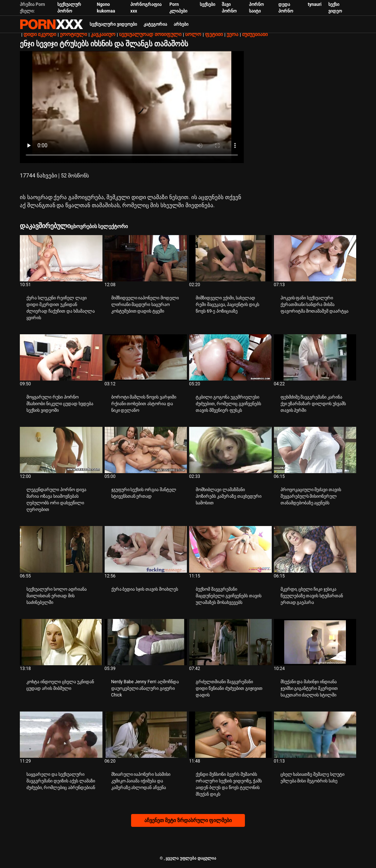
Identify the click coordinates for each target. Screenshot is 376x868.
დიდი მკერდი (40, 34)
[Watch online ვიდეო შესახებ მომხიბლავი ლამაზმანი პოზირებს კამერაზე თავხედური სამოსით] (230, 450)
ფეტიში (214, 34)
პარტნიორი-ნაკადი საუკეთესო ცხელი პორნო (51, 24)
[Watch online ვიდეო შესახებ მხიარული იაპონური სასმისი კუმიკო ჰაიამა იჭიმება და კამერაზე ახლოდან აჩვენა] (146, 735)
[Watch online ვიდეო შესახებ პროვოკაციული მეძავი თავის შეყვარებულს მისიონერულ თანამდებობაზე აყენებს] (315, 450)
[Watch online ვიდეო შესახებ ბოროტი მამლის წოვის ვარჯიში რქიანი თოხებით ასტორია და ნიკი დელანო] (146, 357)
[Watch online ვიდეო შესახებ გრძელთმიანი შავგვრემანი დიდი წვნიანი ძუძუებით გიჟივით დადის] (230, 642)
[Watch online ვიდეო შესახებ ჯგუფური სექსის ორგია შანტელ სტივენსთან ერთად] (146, 450)
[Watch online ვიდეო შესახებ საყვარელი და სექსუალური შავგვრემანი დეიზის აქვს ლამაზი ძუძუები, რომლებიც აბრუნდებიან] (61, 735)
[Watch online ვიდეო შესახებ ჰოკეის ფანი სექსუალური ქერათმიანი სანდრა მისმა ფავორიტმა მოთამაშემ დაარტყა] (315, 258)
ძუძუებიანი (255, 34)
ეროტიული (73, 34)
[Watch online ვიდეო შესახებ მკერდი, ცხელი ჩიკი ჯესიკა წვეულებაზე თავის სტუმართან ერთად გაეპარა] (315, 549)
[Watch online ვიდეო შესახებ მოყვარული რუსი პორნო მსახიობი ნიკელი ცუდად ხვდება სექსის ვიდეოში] (61, 357)
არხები (181, 24)
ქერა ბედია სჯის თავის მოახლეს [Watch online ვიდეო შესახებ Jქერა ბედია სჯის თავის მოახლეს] (145, 589)
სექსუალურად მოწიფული (150, 34)
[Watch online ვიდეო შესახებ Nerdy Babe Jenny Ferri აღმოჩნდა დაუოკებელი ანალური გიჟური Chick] (146, 642)
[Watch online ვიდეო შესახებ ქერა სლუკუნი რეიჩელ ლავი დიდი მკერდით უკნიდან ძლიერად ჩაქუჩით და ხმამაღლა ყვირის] (61, 258)
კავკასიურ (103, 34)
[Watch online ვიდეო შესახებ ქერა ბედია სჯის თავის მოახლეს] (146, 549)
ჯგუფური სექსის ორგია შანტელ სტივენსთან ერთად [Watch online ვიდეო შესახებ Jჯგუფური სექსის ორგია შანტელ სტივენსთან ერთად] (144, 493)
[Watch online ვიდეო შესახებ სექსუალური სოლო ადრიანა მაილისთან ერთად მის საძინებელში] (61, 549)
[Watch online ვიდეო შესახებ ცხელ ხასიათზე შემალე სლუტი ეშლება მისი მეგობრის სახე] (315, 735)
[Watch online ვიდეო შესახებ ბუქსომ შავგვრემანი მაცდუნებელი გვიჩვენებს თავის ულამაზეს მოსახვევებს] (230, 549)
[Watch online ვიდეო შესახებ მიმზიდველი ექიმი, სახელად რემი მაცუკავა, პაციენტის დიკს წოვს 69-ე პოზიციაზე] (230, 258)
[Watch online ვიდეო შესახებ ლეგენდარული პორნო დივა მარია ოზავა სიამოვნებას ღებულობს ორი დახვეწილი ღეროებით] (61, 450)
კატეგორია (155, 24)
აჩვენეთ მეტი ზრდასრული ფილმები (188, 820)
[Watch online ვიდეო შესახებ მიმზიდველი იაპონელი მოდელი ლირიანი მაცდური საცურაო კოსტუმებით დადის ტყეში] (146, 258)
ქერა (232, 34)
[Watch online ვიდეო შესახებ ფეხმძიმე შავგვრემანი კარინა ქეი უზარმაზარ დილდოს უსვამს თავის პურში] (315, 357)
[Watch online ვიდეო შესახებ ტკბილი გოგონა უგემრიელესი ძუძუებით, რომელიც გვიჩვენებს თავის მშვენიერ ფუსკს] (230, 357)
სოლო (193, 34)
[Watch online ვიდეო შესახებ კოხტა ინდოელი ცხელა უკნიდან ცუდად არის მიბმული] (61, 642)
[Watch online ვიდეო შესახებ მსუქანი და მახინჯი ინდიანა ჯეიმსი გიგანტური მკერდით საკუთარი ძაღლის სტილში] (315, 642)
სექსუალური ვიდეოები (113, 24)
